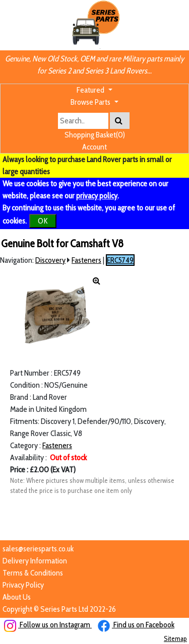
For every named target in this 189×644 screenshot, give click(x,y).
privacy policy (97, 196)
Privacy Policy (23, 585)
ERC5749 (120, 260)
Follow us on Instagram (48, 625)
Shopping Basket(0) (95, 135)
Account (94, 147)
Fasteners (86, 260)
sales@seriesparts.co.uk (38, 549)
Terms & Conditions (33, 573)
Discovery (50, 260)
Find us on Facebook (136, 625)
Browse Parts (91, 102)
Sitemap (175, 638)
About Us (17, 597)
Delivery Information (35, 561)
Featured (91, 90)
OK (43, 221)
